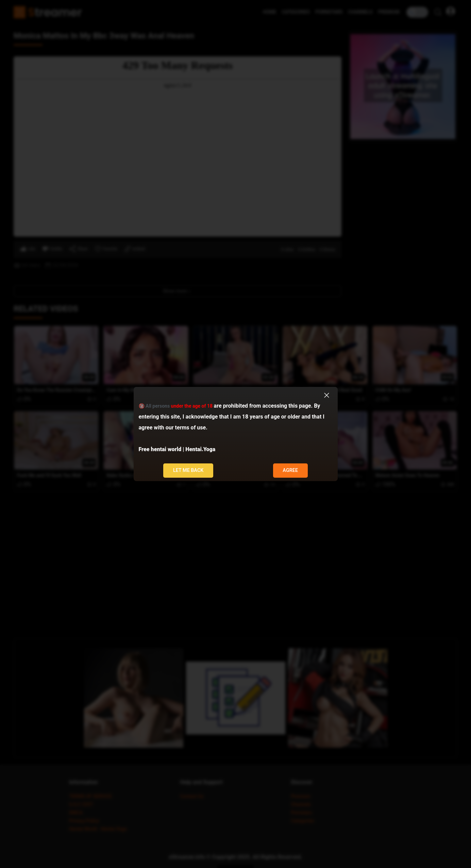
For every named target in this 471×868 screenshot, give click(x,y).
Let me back (188, 470)
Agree (290, 470)
